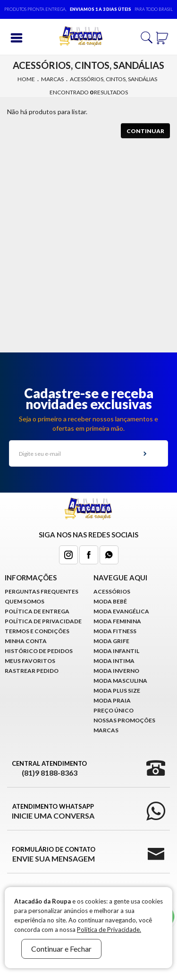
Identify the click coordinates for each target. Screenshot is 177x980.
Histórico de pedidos (39, 651)
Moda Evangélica (121, 611)
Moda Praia (112, 700)
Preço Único (114, 710)
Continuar (145, 131)
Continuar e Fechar (61, 949)
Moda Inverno (116, 671)
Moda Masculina (120, 681)
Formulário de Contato (54, 854)
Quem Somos (25, 601)
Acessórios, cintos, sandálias (114, 79)
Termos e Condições (37, 631)
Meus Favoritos (30, 661)
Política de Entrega (37, 611)
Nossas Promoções (124, 720)
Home (26, 79)
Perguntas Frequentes (42, 591)
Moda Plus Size (117, 691)
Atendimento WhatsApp (53, 812)
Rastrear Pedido (32, 671)
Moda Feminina (117, 621)
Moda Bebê (110, 601)
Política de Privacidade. (109, 930)
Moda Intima (114, 661)
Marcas (52, 79)
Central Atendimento (49, 769)
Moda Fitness (115, 631)
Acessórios (112, 591)
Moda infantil (116, 651)
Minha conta (26, 641)
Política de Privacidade (43, 621)
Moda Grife (111, 641)
